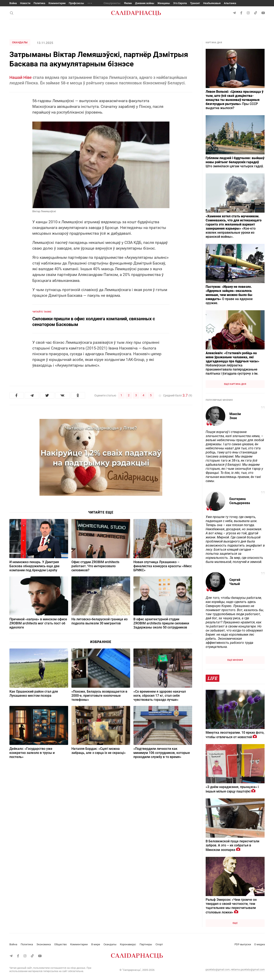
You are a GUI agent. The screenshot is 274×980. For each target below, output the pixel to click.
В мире (96, 944)
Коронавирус (128, 944)
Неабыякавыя (212, 3)
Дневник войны (145, 3)
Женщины (164, 3)
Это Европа (180, 3)
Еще (235, 923)
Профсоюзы (76, 3)
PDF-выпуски (243, 944)
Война (13, 3)
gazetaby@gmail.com (218, 970)
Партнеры (146, 944)
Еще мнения (235, 660)
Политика (39, 3)
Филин (128, 3)
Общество (60, 944)
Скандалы (20, 42)
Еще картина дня (235, 384)
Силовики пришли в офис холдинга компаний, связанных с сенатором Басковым (94, 322)
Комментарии (57, 3)
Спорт (159, 944)
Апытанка (230, 3)
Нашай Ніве (21, 77)
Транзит (195, 3)
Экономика (44, 944)
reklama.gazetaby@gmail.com (248, 970)
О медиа (259, 944)
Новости (25, 3)
